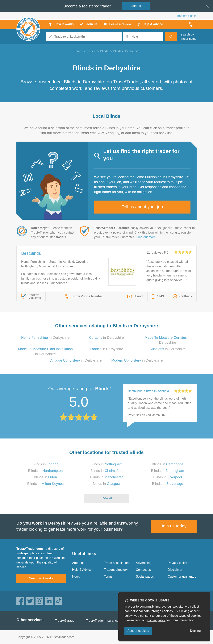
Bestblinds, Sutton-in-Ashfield (148, 391)
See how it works (41, 578)
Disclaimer (175, 570)
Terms (108, 577)
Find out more (146, 237)
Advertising (144, 563)
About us (78, 563)
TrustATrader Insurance (102, 621)
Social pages (145, 577)
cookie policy (157, 620)
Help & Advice (82, 570)
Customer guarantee (182, 577)
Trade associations (117, 563)
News (76, 577)
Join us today (174, 526)
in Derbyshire (45, 338)
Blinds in (45, 464)
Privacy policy (177, 563)
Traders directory (116, 570)
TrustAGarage (65, 621)
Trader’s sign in (187, 16)
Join (136, 6)
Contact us (143, 570)
